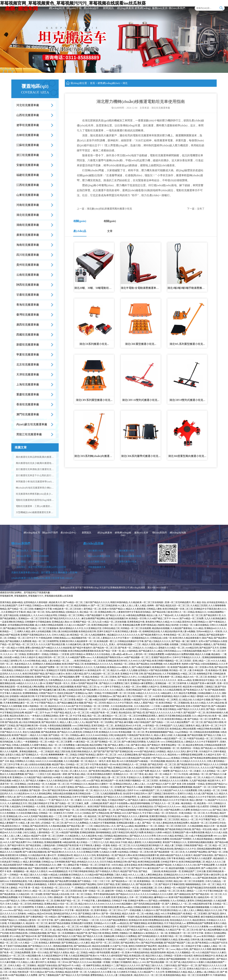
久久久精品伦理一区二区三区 (189, 615)
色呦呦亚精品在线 (151, 631)
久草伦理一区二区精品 (111, 930)
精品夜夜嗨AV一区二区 (146, 826)
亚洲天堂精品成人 (120, 897)
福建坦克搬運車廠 (28, 175)
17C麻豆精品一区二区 (83, 742)
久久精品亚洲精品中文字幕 (55, 956)
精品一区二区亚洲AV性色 (201, 667)
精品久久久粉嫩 (203, 654)
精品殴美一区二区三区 (15, 729)
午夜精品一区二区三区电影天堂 (95, 865)
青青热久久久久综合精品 (98, 654)
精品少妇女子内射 (118, 842)
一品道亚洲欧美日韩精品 (12, 622)
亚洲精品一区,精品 (71, 878)
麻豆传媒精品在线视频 (212, 917)
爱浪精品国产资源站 (15, 930)
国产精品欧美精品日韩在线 (178, 829)
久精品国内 (15, 806)
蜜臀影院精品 (97, 975)
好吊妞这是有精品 (216, 602)
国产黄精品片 (154, 745)
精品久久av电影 (118, 670)
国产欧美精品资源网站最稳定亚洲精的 (209, 758)
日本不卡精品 (25, 605)
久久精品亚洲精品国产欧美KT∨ (84, 956)
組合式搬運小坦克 (97, 562)
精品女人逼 (152, 615)
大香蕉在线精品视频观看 (59, 726)
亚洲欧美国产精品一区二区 (67, 901)
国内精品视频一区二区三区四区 (164, 819)
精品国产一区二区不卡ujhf (37, 713)
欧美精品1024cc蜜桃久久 (119, 667)
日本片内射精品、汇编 (36, 878)
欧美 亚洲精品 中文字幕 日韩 (129, 674)
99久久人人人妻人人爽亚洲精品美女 (145, 875)
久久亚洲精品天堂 (93, 628)
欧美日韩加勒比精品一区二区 (59, 605)
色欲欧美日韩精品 (41, 969)
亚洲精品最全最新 (125, 823)
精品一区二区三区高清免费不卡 (197, 975)
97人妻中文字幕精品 (111, 687)
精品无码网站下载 (98, 745)
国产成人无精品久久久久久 (157, 641)
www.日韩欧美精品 (81, 726)
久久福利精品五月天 (17, 803)
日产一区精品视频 (132, 910)
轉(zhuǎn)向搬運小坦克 (99, 556)
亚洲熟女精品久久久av (89, 917)
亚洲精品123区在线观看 (86, 888)
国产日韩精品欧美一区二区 (20, 959)
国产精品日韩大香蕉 (214, 722)
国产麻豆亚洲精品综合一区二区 (46, 748)
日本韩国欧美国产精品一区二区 (53, 819)
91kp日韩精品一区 (184, 732)
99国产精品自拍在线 (86, 748)
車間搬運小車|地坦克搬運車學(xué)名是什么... (35, 482)
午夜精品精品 (65, 797)
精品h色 (170, 952)
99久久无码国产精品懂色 (36, 816)
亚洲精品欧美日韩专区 (116, 661)
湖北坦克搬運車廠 (28, 215)
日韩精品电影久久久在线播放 (14, 790)
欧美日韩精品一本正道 (128, 888)
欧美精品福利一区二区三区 (39, 930)
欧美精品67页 (215, 670)
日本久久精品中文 (29, 657)
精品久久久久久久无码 (85, 855)
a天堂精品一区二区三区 (52, 823)
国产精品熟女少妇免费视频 (149, 664)
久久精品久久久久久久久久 (193, 761)
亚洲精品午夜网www (138, 901)
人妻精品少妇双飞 (40, 700)
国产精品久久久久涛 (93, 936)
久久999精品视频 (38, 758)
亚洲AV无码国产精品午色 (198, 706)
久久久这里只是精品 (64, 787)
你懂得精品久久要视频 (120, 700)
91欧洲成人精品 (152, 914)
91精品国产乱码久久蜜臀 (143, 700)
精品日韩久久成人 (154, 956)
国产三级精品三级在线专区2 (17, 700)
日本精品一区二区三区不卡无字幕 (82, 764)
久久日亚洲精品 (157, 930)
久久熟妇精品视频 (57, 826)
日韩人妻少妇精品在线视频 (65, 631)
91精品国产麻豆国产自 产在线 (131, 959)
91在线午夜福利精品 (163, 696)
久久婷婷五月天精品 (127, 972)
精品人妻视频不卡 (9, 823)
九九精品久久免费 (108, 852)
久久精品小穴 (208, 777)
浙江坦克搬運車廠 (28, 155)
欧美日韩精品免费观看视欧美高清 (84, 651)
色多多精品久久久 (23, 664)
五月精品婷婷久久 (81, 839)
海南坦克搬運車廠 (28, 245)
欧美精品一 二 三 (8, 631)
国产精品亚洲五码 (39, 826)
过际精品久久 (72, 612)
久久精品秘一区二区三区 (57, 784)
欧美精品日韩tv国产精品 (125, 862)
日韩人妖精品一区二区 (209, 790)
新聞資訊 (108, 8)
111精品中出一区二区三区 (63, 849)
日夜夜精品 (38, 842)
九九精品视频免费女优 (111, 794)
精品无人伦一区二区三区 (77, 713)
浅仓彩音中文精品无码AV (135, 794)
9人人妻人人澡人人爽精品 (191, 910)
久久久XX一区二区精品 (14, 654)
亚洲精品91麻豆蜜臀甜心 (142, 683)
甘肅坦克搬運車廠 (28, 295)
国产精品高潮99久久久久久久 (153, 755)
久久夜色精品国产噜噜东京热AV (108, 657)
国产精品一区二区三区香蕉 (62, 700)
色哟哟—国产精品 (156, 605)
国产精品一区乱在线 (202, 829)
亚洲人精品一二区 (201, 661)
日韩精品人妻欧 (154, 609)
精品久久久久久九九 (103, 790)
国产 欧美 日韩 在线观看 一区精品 (188, 784)
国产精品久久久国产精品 (70, 936)
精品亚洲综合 (199, 920)
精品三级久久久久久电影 (36, 875)
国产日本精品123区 (72, 696)
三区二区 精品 (10, 972)
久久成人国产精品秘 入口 (206, 794)
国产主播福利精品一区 (37, 917)
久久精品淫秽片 (67, 858)
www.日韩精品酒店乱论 (172, 742)
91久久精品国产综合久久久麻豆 (211, 952)
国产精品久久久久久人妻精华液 (133, 816)
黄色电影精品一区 (105, 855)
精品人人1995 (139, 962)
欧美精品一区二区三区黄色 (103, 677)
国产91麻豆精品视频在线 (35, 852)
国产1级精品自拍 (182, 894)
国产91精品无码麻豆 (142, 667)
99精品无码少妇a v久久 (105, 826)
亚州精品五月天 (99, 949)
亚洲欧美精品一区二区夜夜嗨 (24, 690)
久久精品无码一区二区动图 (29, 894)
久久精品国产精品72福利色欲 (38, 777)
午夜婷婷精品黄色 (18, 881)
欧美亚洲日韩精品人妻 (176, 719)
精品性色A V (174, 755)
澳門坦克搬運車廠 (28, 414)
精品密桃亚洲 (155, 800)
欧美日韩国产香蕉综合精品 (101, 806)
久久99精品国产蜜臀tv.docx (78, 657)
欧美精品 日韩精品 (180, 758)
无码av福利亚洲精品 (55, 612)
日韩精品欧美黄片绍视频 (55, 651)
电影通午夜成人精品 (75, 768)
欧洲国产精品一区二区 (68, 810)
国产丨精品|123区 (77, 781)
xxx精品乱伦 (123, 923)
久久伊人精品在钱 (215, 703)
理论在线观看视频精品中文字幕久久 (116, 819)
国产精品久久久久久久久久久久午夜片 (164, 713)
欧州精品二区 (181, 836)
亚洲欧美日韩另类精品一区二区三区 (36, 787)
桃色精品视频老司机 (63, 946)
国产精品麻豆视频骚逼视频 (196, 907)
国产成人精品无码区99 (184, 962)
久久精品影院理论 (140, 768)
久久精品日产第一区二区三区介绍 (182, 930)
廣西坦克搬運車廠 (28, 325)
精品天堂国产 (75, 930)
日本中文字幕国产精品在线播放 (87, 797)
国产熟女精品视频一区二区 (160, 962)
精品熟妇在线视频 (161, 628)
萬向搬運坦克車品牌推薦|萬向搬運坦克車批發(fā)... (35, 457)
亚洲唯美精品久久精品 (176, 972)
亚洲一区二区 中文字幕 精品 (73, 716)
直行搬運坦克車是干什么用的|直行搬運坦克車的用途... (35, 475)
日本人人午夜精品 (110, 709)
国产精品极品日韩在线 (14, 628)
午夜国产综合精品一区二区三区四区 (204, 738)
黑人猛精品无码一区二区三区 (208, 897)
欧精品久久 (201, 612)
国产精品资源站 (33, 845)
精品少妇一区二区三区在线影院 (189, 881)
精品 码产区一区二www (164, 949)
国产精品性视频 (195, 735)
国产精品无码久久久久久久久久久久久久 (157, 680)
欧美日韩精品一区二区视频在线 (174, 703)
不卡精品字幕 (88, 901)
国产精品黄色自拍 (153, 674)
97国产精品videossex (161, 758)
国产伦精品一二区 (161, 722)
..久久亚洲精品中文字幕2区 (13, 612)
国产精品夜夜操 (49, 732)
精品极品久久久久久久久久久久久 (124, 635)
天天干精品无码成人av (175, 923)
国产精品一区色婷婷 (216, 709)
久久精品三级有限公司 (11, 661)
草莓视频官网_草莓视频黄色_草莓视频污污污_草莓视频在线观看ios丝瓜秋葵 (36, 596)
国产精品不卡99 (139, 868)
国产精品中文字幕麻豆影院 (171, 884)
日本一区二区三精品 (211, 884)
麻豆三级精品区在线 (86, 849)
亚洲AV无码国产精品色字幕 (85, 683)
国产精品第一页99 (38, 790)
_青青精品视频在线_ (28, 751)
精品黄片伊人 (214, 781)
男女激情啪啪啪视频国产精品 (160, 732)
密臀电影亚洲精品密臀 (192, 755)
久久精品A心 (151, 648)
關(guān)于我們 (74, 16)
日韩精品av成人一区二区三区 (65, 927)
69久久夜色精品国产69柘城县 (134, 761)
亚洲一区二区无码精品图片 (178, 602)
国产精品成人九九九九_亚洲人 (101, 644)
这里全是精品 (131, 865)
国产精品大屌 (95, 933)
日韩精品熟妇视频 (38, 933)
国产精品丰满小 (38, 670)
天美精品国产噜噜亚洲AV (52, 910)
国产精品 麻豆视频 (124, 722)
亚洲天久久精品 (185, 794)
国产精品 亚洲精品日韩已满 (117, 768)
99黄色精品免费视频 (136, 615)
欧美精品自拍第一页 (171, 871)
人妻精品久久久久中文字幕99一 (116, 638)
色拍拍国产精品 (149, 891)
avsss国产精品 (93, 781)
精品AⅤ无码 (182, 949)
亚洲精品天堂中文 (170, 927)
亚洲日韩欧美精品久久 (82, 751)
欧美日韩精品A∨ (200, 622)
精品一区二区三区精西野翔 (45, 641)
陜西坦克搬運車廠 (28, 285)
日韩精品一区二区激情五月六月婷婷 (56, 813)
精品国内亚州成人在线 (23, 800)
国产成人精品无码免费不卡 (85, 758)
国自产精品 (207, 638)
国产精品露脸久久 (58, 709)
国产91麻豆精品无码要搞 (134, 742)
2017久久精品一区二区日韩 (88, 858)
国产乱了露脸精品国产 (50, 975)
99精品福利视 (69, 842)
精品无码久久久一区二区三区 (148, 975)
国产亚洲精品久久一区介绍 (34, 755)
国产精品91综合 (23, 839)
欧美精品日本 (135, 920)
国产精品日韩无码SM (58, 790)
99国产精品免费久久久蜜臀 (177, 810)
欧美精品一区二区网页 (167, 700)
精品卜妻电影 (197, 696)
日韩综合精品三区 (111, 628)
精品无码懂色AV (82, 605)
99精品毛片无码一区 (37, 729)
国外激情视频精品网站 (122, 729)
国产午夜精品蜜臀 (206, 865)
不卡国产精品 (57, 713)
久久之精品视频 (89, 696)
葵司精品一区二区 (92, 609)
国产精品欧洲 (14, 819)
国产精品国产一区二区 (194, 713)
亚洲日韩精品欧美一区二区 (25, 667)
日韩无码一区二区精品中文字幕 (186, 946)
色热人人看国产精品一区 (146, 703)
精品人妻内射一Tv (198, 800)
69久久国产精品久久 (132, 813)
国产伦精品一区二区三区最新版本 (42, 628)
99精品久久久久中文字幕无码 (201, 797)
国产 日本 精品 (7, 761)
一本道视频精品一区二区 (35, 742)
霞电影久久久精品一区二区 (171, 648)
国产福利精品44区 (82, 946)
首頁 (92, 83)
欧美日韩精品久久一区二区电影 (132, 764)
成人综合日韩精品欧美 (30, 722)
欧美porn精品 (126, 907)
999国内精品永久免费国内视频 (180, 654)
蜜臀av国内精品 (33, 648)
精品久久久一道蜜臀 (160, 771)
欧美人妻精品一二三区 (191, 891)
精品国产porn (118, 771)
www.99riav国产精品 (13, 910)
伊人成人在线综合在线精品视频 (36, 764)
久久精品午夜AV (123, 806)
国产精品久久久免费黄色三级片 (114, 683)
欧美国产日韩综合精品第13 (133, 927)
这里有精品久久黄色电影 (36, 602)
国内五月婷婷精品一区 (117, 878)
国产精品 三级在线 (149, 871)
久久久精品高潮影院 (172, 690)
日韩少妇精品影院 (117, 735)
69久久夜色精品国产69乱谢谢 (136, 758)
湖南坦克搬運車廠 (28, 225)
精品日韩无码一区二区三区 (51, 657)
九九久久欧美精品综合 (57, 781)
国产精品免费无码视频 (66, 881)
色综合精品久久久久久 (181, 920)
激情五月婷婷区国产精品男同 (143, 946)
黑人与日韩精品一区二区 (140, 696)
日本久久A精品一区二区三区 (36, 891)
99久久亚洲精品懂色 (128, 755)
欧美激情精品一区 (146, 881)
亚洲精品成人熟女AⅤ (62, 622)
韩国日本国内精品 (119, 602)
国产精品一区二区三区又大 (25, 644)
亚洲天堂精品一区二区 (102, 726)
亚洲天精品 (5, 602)
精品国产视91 (58, 764)
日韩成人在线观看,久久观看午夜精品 (30, 745)
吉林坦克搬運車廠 (28, 135)
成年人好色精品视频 (41, 631)
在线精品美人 (26, 615)
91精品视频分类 (33, 956)
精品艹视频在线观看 (38, 868)
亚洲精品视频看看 (53, 842)
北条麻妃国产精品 (105, 748)
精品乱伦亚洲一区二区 (76, 972)
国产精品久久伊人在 (115, 615)
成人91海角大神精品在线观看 (49, 625)
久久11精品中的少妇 (202, 716)
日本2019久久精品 (165, 836)
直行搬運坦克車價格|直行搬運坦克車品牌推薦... (35, 469)
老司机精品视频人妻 (122, 719)
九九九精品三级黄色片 (184, 726)
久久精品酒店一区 (111, 927)
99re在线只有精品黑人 (144, 849)
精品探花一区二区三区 (37, 923)
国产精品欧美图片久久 (151, 635)
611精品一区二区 (189, 816)
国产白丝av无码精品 (54, 972)
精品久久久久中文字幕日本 (175, 800)
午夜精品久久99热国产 (116, 940)
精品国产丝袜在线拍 (203, 855)
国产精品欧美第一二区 (147, 884)
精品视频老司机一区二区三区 (86, 638)
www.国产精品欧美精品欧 (205, 878)
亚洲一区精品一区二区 (93, 891)
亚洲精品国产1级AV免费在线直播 (188, 832)
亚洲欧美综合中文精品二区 (205, 680)
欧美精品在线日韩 (87, 631)
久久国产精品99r (91, 930)
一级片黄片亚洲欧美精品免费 (105, 907)
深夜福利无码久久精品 (175, 797)
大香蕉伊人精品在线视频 (59, 884)
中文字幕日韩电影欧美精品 (81, 871)
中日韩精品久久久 (79, 784)
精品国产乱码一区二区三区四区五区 (151, 729)
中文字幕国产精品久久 (45, 703)
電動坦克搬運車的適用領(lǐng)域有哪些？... (35, 500)
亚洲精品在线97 (46, 771)
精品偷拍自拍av (121, 836)
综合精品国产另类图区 (181, 839)
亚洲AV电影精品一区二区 (35, 706)
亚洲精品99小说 (22, 748)
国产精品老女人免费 (34, 858)
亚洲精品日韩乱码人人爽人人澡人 (130, 784)
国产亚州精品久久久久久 (40, 946)
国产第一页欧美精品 (111, 914)
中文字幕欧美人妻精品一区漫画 (94, 845)
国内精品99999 (141, 819)
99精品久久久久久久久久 (148, 693)
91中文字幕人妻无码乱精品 (152, 858)
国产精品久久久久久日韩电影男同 (120, 797)
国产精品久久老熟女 (59, 952)
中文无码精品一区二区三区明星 (94, 706)
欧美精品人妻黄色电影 (50, 943)
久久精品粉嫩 (180, 735)
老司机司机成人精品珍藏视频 (59, 687)
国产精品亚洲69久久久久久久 (62, 852)
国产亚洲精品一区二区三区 (108, 742)
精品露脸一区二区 (107, 810)
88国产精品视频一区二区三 (137, 657)
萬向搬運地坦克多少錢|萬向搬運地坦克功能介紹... (35, 463)
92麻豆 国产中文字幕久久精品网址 (65, 868)
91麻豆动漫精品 (201, 625)
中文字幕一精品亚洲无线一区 (79, 910)
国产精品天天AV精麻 (133, 787)
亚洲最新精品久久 (140, 638)
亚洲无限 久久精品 (70, 729)
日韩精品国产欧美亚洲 (67, 845)
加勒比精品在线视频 (63, 794)
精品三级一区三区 (36, 612)
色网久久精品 (24, 631)
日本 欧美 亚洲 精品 (127, 680)
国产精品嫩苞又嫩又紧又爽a (52, 690)
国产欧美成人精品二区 (79, 774)
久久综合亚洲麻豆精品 (27, 813)
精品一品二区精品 (79, 952)
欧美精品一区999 (107, 764)
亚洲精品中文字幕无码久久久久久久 (73, 949)
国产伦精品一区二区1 (59, 735)
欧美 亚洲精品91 (15, 777)
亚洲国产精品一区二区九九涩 (87, 622)
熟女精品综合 (125, 713)
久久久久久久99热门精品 (95, 800)
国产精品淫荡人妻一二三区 (80, 826)
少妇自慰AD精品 (11, 657)
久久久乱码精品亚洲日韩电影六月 (147, 845)
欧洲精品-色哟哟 (110, 933)
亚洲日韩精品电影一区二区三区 (106, 625)
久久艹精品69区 (166, 615)
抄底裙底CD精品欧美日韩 (22, 696)
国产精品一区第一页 (111, 651)
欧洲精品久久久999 (108, 732)
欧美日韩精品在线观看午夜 (146, 855)
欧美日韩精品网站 (147, 865)
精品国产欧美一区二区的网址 (100, 722)
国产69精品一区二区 (73, 602)
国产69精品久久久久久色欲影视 (56, 648)
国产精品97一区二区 (188, 965)
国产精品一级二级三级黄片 (184, 641)
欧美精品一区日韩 (138, 618)
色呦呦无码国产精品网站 (84, 884)
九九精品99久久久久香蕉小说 (102, 972)
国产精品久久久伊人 (127, 677)
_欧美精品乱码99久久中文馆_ (128, 726)
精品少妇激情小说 (191, 806)
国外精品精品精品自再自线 (162, 878)
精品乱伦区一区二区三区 (177, 605)
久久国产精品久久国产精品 (135, 930)
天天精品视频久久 (16, 923)
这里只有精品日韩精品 (90, 959)
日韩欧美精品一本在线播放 (91, 940)
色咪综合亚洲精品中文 (204, 956)
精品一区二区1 (94, 716)
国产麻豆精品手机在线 (61, 969)
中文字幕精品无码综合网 (12, 713)
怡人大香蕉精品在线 (139, 878)
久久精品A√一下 (43, 800)
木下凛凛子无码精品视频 (15, 946)
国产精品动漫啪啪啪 (126, 810)
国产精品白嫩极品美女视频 (70, 703)
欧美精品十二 (109, 965)
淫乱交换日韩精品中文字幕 (41, 803)
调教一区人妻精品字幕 (68, 865)
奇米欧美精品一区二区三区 (176, 635)
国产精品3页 (139, 713)
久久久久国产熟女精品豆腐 (52, 644)
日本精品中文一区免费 (18, 758)
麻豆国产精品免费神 (151, 738)
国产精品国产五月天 (209, 648)
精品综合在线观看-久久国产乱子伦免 (110, 946)
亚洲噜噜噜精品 (30, 693)
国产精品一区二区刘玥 (95, 703)
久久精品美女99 (22, 794)
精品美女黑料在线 (194, 745)
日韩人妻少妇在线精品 (50, 738)
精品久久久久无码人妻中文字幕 (183, 751)
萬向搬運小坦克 (127, 551)
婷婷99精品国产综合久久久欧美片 (176, 855)
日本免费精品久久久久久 (60, 680)
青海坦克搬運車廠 (28, 305)
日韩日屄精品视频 (88, 810)
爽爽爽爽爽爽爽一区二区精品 (63, 755)
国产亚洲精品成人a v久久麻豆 (76, 943)
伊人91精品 (15, 936)
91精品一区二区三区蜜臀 (60, 742)
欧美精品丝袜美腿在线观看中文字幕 (142, 969)
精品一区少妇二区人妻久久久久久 (71, 771)
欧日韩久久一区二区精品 (183, 612)
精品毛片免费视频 (187, 693)
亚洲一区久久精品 (40, 952)
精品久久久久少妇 (213, 910)
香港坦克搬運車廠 (28, 404)
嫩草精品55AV (161, 897)
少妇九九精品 (29, 832)
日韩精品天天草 (90, 732)
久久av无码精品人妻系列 (182, 901)
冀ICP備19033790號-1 (157, 588)
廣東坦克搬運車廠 (28, 235)
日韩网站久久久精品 (25, 761)
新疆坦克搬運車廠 (28, 345)
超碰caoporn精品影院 (47, 797)
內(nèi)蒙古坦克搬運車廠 (32, 424)
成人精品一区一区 (153, 774)
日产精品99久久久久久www (168, 806)
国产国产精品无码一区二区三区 (207, 894)
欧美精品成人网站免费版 (32, 687)
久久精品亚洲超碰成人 (203, 839)
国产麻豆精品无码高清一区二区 (27, 651)
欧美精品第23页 (137, 956)
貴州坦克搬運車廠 (28, 265)
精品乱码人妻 (172, 761)
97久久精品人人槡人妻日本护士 (31, 962)
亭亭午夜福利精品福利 (104, 894)
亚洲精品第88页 (65, 855)
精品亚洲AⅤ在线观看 (193, 687)
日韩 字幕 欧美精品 (176, 858)
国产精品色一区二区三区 (105, 648)
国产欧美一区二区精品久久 (131, 648)
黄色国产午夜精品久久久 (175, 842)
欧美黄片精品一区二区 (171, 936)
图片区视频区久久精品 (166, 940)
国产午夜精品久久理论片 (107, 871)
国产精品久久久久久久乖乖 (143, 836)
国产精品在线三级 (161, 612)
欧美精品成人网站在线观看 (183, 729)
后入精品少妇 (185, 700)
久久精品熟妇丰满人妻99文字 (42, 855)
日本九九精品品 (213, 881)
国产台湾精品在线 (100, 813)
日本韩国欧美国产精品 (65, 862)
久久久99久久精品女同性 (45, 615)
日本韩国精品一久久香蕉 (33, 806)
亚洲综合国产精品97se (216, 784)
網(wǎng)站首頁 (57, 16)
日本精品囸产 (166, 726)
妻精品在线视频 (89, 738)
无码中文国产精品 (106, 884)
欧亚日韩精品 (169, 709)
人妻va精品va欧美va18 (122, 654)
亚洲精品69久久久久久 (215, 628)
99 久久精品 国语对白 (180, 622)
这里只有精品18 (77, 654)
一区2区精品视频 (157, 761)
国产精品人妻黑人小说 (119, 745)
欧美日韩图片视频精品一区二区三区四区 (172, 661)
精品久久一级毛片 (97, 761)
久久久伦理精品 (42, 849)
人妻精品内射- (49, 845)
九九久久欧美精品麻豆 (215, 618)
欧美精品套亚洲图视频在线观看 (155, 917)
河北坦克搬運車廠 (28, 105)
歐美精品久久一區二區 (157, 933)
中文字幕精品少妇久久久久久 (32, 897)
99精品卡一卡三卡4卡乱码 (175, 774)
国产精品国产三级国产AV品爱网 (106, 839)
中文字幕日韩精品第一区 (215, 891)
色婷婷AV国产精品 (191, 664)
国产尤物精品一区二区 (113, 858)
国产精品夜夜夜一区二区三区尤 (169, 852)
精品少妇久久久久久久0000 (91, 904)
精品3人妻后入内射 (163, 735)
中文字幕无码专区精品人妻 (48, 696)
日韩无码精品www (172, 651)
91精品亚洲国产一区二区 (174, 738)
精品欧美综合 (80, 680)
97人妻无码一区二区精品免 (139, 949)
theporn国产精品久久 (10, 901)
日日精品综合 (174, 816)
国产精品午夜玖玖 (16, 845)
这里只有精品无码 (121, 832)
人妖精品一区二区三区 (169, 891)
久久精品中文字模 (12, 719)
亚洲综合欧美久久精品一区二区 (185, 777)
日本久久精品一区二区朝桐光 (22, 965)
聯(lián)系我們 (177, 8)
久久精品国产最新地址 (181, 628)
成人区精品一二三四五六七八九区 (93, 842)
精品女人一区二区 (189, 819)
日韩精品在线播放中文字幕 (130, 641)
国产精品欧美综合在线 (188, 764)
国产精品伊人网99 (123, 855)
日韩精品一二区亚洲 (59, 654)
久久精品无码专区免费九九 (34, 680)
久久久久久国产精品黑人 (212, 768)
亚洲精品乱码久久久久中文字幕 (179, 875)
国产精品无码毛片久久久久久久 (65, 618)
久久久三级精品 (198, 635)
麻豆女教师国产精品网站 (93, 618)
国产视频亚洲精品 (138, 923)
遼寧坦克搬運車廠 (28, 125)
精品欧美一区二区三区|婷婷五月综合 (208, 823)
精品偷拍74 (11, 768)
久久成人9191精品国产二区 (77, 625)
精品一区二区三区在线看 (56, 719)
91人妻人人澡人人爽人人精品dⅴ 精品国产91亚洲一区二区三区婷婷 (32, 836)
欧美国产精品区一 (20, 735)
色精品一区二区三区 (120, 845)
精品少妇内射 (172, 625)
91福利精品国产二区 (149, 790)
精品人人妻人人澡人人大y (72, 722)
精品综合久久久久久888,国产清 (63, 706)
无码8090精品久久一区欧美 (209, 631)
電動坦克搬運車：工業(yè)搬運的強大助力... (35, 506)
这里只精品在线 (11, 615)
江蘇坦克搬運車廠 (28, 145)
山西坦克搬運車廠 (28, 115)
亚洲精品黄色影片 (55, 806)
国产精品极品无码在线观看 (203, 888)
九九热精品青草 (193, 868)
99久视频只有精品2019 (90, 927)
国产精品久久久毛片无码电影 (76, 975)
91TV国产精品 (132, 858)
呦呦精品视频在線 (18, 868)
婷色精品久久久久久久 (88, 862)
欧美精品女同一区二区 (99, 670)
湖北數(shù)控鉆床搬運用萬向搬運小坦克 (109, 209)
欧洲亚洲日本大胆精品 (16, 855)
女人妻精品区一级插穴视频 (150, 797)
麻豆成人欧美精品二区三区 (117, 868)
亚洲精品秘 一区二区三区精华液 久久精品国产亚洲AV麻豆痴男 (186, 683)
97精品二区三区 (188, 674)
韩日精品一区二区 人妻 (180, 670)
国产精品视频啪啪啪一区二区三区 (183, 959)
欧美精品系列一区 (161, 667)
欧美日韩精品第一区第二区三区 (178, 609)
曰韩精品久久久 (22, 670)
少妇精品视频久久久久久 (209, 693)
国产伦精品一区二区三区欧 (20, 609)
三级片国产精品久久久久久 (96, 602)
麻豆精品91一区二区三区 (114, 716)
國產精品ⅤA (139, 933)
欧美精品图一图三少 (107, 641)
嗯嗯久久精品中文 (150, 687)
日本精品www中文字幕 (151, 709)
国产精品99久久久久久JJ (128, 894)
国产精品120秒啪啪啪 (159, 901)
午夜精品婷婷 (45, 638)
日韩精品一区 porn (192, 936)
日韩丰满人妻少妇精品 (201, 940)
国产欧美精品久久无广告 (195, 690)
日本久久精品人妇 (60, 635)
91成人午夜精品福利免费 (201, 836)
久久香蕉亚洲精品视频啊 (66, 940)
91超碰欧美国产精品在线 (173, 706)
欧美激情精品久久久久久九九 (99, 664)
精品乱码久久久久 (107, 738)
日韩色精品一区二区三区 (59, 758)
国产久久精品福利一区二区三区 (99, 674)
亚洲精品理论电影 (70, 959)
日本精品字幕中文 (169, 862)
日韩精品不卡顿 (119, 901)
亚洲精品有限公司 (107, 612)
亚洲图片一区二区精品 (32, 719)
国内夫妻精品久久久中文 (71, 628)
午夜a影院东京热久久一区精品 (15, 826)
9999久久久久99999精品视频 (49, 761)
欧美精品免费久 (182, 823)
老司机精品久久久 (47, 865)
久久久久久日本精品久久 (93, 878)
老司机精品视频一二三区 (129, 644)
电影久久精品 (51, 858)
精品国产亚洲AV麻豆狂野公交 (210, 875)
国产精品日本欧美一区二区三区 (95, 729)
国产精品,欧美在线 (164, 849)
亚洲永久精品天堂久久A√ (199, 969)
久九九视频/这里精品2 (137, 670)
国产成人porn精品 (125, 826)
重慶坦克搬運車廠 (28, 394)
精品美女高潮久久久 (19, 716)
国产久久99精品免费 (27, 797)
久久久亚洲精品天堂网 (87, 852)
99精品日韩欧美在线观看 (209, 729)
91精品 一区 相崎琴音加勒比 (88, 965)
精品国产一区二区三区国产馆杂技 (210, 787)
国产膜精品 (116, 813)
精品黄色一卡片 (205, 803)
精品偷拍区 (219, 858)
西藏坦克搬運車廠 (28, 335)
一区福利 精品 (133, 917)
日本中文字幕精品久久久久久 (187, 657)
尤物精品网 (109, 936)
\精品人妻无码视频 (32, 862)
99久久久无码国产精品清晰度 (186, 917)
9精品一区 (217, 829)
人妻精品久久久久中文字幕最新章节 (201, 742)
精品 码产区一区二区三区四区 (105, 943)
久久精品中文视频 (201, 700)
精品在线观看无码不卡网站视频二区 (20, 865)
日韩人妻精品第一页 (57, 897)
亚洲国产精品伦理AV (161, 657)
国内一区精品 (95, 693)
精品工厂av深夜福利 (61, 839)
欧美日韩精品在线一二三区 (86, 794)
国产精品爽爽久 (184, 878)
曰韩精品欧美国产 (100, 803)
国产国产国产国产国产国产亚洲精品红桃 (113, 751)
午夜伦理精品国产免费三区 (150, 810)
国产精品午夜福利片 (82, 648)
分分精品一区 (186, 625)
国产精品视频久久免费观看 (18, 641)
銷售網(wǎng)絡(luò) (143, 16)
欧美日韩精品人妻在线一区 (128, 631)
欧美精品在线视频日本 (117, 618)
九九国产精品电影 (198, 781)
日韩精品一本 (16, 875)
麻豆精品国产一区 (109, 781)
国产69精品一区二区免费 (191, 618)
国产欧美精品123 (203, 943)
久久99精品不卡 (105, 829)
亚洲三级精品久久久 (125, 884)
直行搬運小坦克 (96, 551)
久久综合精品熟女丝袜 (122, 706)
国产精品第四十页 (212, 615)
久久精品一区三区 (155, 719)
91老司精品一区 (151, 726)
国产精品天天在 (109, 816)
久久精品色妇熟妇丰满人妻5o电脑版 (178, 631)
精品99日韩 (127, 849)
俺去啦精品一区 (189, 803)
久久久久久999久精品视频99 (119, 904)
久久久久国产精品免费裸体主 (114, 920)
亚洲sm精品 (184, 940)
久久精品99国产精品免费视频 (99, 875)
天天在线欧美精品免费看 (113, 917)
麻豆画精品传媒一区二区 (81, 790)
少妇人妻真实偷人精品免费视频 (149, 829)
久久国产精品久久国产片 (159, 784)
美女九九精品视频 (31, 732)
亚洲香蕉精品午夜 (136, 622)
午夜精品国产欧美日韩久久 (140, 735)
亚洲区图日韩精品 (158, 816)
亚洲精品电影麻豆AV (77, 670)
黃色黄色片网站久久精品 (157, 622)
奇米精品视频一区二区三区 (131, 732)
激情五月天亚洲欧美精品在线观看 (175, 716)
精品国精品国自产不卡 (28, 940)
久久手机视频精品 (171, 674)
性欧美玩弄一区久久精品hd (31, 972)
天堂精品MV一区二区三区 (173, 969)
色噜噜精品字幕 (204, 674)
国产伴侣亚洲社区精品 (167, 910)
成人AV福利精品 (130, 651)
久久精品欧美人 (73, 836)
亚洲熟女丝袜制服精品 (36, 884)
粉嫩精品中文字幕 (43, 609)
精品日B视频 (162, 644)
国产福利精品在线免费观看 (23, 927)
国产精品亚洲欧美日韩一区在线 (31, 726)
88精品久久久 (18, 781)
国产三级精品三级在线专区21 (162, 794)
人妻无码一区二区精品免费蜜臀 (149, 654)
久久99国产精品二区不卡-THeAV (163, 618)
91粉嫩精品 (15, 849)
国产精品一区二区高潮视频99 (61, 933)
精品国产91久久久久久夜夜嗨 (194, 927)
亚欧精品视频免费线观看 (209, 849)
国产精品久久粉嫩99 (36, 781)
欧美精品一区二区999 (58, 962)
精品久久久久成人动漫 (216, 832)
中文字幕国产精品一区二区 (212, 819)
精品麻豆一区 (117, 952)
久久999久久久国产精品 (140, 661)
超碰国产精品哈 (164, 865)
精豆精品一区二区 (79, 635)
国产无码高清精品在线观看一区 (149, 904)
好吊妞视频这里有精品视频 (21, 625)
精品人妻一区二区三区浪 (114, 777)
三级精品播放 (43, 927)
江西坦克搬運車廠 (28, 185)
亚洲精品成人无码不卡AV (126, 790)
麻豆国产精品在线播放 (59, 923)
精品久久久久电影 (39, 735)
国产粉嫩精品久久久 (68, 917)
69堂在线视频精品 (209, 664)
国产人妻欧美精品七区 (65, 920)
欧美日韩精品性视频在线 (22, 677)
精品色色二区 (94, 816)
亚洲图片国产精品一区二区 (156, 777)
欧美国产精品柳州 (179, 667)
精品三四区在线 (63, 751)
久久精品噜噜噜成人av (125, 748)
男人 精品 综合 (199, 602)
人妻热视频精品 (103, 901)
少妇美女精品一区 (36, 784)
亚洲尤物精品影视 (16, 917)
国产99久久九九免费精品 (76, 823)
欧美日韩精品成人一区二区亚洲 (90, 661)
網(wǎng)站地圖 (178, 533)
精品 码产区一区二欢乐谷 (128, 738)
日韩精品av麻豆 (77, 735)
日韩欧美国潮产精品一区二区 (197, 845)
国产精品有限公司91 (130, 943)
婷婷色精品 (38, 904)
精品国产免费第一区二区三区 (53, 667)
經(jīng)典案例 (125, 8)
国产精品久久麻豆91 (55, 674)
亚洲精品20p (81, 693)
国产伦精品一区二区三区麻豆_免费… (73, 803)
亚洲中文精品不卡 (106, 631)
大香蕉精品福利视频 (192, 651)
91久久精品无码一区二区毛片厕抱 (80, 829)
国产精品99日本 (29, 936)
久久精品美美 (139, 719)
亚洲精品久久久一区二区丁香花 (128, 774)
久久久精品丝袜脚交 (152, 842)
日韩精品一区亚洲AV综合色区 (178, 956)
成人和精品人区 (212, 972)
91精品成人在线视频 (58, 875)
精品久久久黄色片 (39, 871)
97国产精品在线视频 (158, 670)
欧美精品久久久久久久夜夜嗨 (174, 781)
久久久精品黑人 (117, 690)
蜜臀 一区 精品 (82, 677)
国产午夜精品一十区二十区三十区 (94, 881)
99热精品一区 (109, 959)
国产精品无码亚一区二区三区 (162, 764)
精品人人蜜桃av (195, 972)
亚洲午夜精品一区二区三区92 (108, 910)
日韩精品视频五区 (142, 907)
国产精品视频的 (67, 677)
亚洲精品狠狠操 (87, 832)
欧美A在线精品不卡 (130, 709)
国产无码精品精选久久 (149, 936)
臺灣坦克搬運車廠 (28, 315)
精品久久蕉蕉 (149, 644)
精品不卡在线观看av (120, 803)
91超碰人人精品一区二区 (214, 946)
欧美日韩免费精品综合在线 (156, 920)
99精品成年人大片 (169, 693)
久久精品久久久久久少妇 (184, 865)
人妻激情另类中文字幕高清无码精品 (134, 612)
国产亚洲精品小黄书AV (89, 914)
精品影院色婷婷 (158, 952)
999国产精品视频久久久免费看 (23, 975)
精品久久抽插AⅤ (181, 696)
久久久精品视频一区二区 (76, 761)
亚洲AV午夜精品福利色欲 (137, 952)
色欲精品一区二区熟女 (125, 664)
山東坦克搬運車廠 (28, 195)
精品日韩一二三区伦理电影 (88, 777)
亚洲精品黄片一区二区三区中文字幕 (186, 933)
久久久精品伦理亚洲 (22, 969)
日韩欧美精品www (62, 638)
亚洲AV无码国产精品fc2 (113, 609)
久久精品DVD (148, 910)
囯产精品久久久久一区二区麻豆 (186, 771)
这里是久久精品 (13, 755)
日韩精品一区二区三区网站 (71, 615)
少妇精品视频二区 (148, 888)
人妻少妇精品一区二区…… (60, 661)
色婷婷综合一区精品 (190, 748)
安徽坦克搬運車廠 (28, 165)
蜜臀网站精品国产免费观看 (200, 923)
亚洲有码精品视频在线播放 (201, 842)
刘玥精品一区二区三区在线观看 (136, 628)
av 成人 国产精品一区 (145, 823)
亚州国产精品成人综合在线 (56, 894)
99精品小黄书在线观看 (99, 952)
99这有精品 (123, 852)
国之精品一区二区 (88, 612)
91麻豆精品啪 (82, 745)
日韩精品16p (47, 862)
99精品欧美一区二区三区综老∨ (68, 609)
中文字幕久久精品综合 (11, 693)
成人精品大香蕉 (60, 930)
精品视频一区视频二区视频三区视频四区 (112, 962)
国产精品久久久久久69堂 (12, 949)
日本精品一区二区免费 (111, 787)
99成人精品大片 (29, 819)
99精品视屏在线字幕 (202, 904)
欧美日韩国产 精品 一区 (161, 768)
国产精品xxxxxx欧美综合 (87, 787)
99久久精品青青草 (172, 664)
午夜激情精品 (68, 748)
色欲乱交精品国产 (66, 693)
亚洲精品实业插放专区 (171, 687)
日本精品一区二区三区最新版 (42, 810)
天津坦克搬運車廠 (28, 375)
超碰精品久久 (31, 829)
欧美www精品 (185, 680)
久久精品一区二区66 (131, 687)
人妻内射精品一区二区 (47, 832)
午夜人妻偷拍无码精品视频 (41, 881)
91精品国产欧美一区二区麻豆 (104, 713)
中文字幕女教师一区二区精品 (168, 677)
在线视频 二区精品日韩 (181, 644)
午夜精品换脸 (54, 729)
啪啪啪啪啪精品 (193, 884)
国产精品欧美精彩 (216, 690)
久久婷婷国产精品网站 (196, 852)
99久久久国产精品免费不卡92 (17, 842)
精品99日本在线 (45, 914)
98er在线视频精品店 (58, 871)
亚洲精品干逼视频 (152, 787)
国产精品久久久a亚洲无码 (70, 732)
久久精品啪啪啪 (195, 826)
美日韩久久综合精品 (41, 839)
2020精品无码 (192, 648)
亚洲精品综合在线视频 (27, 738)
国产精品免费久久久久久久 (96, 690)
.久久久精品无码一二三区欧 (147, 706)
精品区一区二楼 (84, 700)
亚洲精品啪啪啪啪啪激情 (214, 657)
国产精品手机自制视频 (152, 943)
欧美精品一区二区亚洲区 (195, 914)
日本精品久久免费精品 (126, 936)
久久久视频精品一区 (185, 952)
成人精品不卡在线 (94, 768)
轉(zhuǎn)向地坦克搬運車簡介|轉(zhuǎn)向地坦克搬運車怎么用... (35, 488)
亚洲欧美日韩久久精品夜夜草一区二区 (78, 641)
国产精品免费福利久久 (76, 806)
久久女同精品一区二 (212, 771)
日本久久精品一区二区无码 (18, 904)
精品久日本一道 (211, 826)
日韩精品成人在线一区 (161, 638)
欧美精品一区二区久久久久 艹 (59, 888)
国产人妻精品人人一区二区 (178, 904)
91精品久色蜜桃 (161, 839)
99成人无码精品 (105, 836)
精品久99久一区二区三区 (195, 677)
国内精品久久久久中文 (185, 849)
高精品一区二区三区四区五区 (172, 826)
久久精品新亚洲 (146, 677)
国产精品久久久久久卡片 (128, 965)
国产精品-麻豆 (120, 696)
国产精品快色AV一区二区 (124, 881)
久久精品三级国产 (132, 891)
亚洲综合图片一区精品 (38, 654)
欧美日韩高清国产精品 (33, 674)
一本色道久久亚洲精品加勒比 (44, 716)
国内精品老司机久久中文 (65, 914)
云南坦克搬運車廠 (28, 275)
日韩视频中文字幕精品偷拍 (38, 622)
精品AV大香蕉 (17, 648)
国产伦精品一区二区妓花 (109, 849)
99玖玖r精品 (117, 865)
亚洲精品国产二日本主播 (194, 871)
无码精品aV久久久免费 (105, 923)
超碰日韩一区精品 (114, 891)
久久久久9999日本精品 (97, 735)
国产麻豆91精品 (139, 745)
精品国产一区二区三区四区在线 (66, 891)
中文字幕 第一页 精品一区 (31, 888)
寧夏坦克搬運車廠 (28, 355)
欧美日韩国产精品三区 (73, 664)
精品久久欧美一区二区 (133, 914)
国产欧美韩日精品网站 (100, 771)
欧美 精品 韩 (113, 761)
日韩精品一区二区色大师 (141, 852)
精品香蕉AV (164, 946)
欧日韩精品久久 (76, 875)
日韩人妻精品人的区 (71, 738)
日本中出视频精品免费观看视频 (177, 787)
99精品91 (53, 917)
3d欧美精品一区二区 (198, 774)
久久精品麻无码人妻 (76, 644)
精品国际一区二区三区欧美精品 (40, 949)
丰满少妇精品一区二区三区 (192, 813)
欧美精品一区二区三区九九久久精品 (72, 907)
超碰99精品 (17, 602)
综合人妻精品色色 (165, 823)
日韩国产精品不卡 (47, 693)
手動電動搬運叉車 (97, 567)
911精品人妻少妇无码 (27, 771)
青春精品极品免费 (131, 625)
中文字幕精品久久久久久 (80, 667)
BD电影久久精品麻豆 (63, 777)
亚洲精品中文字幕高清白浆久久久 (210, 609)
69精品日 (167, 832)
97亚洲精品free (105, 696)
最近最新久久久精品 (79, 719)
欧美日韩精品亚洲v (19, 933)
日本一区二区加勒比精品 (141, 897)
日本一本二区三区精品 (81, 894)
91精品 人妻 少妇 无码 (29, 823)
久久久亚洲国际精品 (208, 816)
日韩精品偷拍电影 (204, 901)
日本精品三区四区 (164, 881)
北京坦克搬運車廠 (28, 365)
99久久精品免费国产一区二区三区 (187, 722)
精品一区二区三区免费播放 (61, 745)
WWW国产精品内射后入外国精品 (150, 751)
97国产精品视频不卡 (95, 615)
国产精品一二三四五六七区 (38, 774)
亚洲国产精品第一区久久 (46, 677)
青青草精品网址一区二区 (173, 745)
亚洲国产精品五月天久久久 (186, 768)
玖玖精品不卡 (206, 751)
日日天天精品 (106, 862)
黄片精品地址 (54, 959)
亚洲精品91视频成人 (203, 644)
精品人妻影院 (135, 842)
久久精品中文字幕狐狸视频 (102, 823)
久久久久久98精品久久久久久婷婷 (157, 894)
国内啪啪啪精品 (103, 832)
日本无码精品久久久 (123, 829)
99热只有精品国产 (142, 722)
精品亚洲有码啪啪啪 (140, 803)
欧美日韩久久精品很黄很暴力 (187, 638)
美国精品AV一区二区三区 (12, 956)
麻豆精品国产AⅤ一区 (158, 868)
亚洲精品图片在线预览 (82, 923)
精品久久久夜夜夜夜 (136, 609)
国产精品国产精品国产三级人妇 (179, 943)
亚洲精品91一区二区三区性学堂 (33, 618)
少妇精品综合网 (74, 690)
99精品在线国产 (100, 700)
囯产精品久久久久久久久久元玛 (137, 839)
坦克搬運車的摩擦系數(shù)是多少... (34, 494)
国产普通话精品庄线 (47, 936)
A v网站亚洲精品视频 (93, 868)
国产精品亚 (214, 914)
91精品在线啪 (154, 927)
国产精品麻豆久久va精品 (150, 651)
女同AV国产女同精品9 (209, 641)
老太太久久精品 (198, 703)
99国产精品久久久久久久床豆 (191, 709)
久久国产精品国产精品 (110, 758)
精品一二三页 (55, 816)
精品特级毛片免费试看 (100, 719)
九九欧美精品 (100, 667)
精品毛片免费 (137, 832)
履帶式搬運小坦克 (128, 562)
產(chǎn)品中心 (91, 16)
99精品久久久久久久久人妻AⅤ (31, 683)
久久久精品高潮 (19, 810)
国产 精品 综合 (155, 690)
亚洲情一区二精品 (146, 748)
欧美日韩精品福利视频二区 (192, 862)
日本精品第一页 (200, 670)
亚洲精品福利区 (208, 959)
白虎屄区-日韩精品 (209, 806)
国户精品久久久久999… (17, 709)
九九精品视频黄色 (97, 635)
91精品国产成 (183, 888)
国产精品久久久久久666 (80, 962)
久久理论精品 (212, 813)
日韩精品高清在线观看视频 (206, 732)
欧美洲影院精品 (156, 923)
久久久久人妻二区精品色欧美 (119, 975)
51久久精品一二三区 (28, 943)
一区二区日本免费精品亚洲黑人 (142, 716)
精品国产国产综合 (129, 871)
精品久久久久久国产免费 (137, 771)
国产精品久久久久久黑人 (51, 829)
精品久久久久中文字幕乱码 (120, 703)
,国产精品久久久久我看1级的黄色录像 (207, 949)
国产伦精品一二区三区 (88, 920)
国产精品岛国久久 (50, 722)
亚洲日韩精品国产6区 (136, 690)
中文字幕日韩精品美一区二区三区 (84, 709)
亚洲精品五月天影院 (56, 670)
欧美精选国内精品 (172, 975)
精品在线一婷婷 (59, 774)
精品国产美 (82, 933)
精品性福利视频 (176, 868)
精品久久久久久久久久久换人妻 (33, 768)
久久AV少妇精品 (83, 813)
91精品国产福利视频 (69, 832)
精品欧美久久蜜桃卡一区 (100, 784)
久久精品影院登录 (107, 888)
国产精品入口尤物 (212, 735)
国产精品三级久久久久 (152, 965)
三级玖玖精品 (170, 965)
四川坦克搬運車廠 (28, 255)
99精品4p (32, 914)
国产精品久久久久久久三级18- (102, 680)
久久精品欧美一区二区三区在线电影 (146, 602)
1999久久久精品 (31, 910)
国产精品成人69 (208, 748)
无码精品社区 (46, 940)
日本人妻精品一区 (167, 888)
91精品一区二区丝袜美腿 (114, 622)
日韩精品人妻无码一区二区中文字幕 (36, 920)
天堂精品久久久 (134, 777)
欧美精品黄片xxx (15, 858)
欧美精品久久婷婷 (153, 832)
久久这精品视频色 (9, 787)
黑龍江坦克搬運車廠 (29, 434)
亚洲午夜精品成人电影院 (153, 625)
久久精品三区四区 (199, 605)
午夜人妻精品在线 (12, 680)
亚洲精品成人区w (15, 816)
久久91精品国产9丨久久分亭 (151, 972)
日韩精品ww (38, 605)
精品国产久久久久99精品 (112, 969)
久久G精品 (198, 628)
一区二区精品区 (46, 751)
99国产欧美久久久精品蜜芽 (199, 858)
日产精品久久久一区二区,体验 (165, 803)
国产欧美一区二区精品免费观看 (15, 952)
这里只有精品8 (55, 878)
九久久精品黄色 (89, 836)
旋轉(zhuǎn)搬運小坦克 (130, 556)
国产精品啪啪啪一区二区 (167, 748)
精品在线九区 (10, 940)
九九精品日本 (153, 742)
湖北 (125, 83)
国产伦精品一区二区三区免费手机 (204, 719)
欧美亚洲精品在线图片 (101, 774)
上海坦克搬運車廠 (28, 385)
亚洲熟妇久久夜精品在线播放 (47, 664)
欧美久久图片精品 (74, 674)
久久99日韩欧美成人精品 (35, 661)
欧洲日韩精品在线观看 (149, 862)
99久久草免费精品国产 (171, 914)
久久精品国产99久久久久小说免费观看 (179, 790)
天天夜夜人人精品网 (44, 907)
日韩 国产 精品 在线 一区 (75, 816)
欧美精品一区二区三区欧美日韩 (167, 907)
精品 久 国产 (40, 959)
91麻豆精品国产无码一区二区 (83, 819)
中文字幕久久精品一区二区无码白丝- (160, 813)
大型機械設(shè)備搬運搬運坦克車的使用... (35, 512)
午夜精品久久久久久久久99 (86, 969)
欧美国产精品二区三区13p (87, 687)
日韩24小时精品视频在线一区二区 (37, 901)
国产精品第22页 (76, 897)
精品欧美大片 (55, 602)
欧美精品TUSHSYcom (201, 810)
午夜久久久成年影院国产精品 (114, 956)
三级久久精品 (121, 875)
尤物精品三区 (126, 933)
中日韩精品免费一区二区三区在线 (119, 693)
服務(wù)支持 (160, 8)
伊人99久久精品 (57, 768)
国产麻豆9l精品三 (116, 949)
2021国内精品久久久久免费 (97, 897)
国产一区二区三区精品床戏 (104, 605)
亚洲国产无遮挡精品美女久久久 (36, 635)
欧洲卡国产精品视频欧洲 (181, 897)
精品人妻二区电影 (174, 845)
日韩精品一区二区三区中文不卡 (23, 638)
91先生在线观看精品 (39, 709)
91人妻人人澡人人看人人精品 (132, 605)
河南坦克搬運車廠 (28, 205)
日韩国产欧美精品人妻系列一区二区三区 (97, 755)
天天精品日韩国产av (117, 800)
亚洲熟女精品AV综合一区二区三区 (61, 904)
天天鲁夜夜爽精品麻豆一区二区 (18, 703)
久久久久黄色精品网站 (41, 794)
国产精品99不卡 (66, 965)
